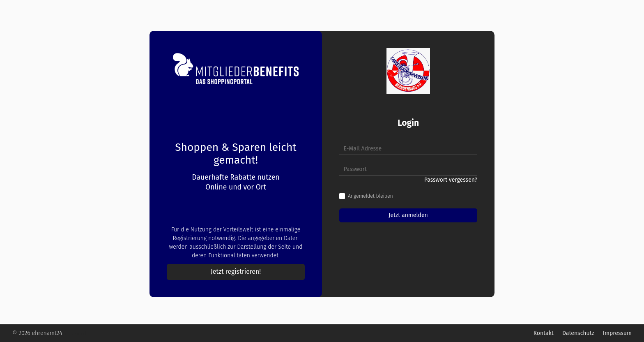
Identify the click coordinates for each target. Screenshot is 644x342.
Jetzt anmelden (408, 215)
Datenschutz (578, 333)
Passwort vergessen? (451, 180)
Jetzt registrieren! (236, 272)
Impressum (617, 333)
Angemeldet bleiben (370, 196)
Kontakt (544, 333)
